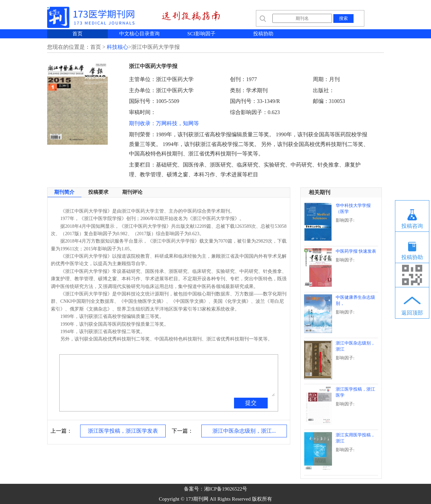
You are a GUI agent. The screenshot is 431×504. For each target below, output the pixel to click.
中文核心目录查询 (139, 34)
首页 (77, 34)
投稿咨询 (412, 226)
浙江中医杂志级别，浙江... (244, 431)
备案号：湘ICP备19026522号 (215, 489)
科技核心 (118, 47)
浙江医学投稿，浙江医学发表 (123, 431)
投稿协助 (263, 34)
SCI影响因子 (201, 34)
